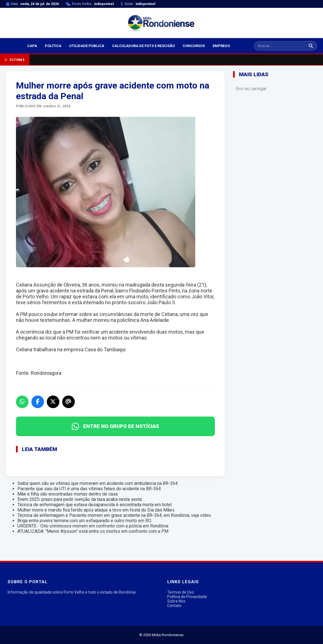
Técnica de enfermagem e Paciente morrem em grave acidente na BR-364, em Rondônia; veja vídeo (114, 515)
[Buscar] (311, 46)
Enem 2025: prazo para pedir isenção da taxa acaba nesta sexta (80, 499)
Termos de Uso (181, 592)
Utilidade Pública (87, 46)
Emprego (221, 46)
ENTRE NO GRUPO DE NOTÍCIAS (115, 426)
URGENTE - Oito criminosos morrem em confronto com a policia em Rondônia (93, 526)
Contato (174, 606)
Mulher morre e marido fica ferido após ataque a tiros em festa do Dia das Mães (96, 510)
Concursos (194, 46)
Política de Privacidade (187, 597)
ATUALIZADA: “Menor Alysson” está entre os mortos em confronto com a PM (93, 531)
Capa (32, 46)
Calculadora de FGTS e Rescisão (143, 46)
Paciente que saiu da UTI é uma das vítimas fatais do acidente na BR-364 (89, 489)
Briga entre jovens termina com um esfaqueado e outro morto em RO (84, 521)
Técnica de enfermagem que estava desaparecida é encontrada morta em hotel (95, 505)
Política (53, 46)
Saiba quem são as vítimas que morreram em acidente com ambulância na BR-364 (97, 483)
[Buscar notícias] (280, 46)
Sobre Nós (176, 601)
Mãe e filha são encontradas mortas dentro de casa (68, 494)
